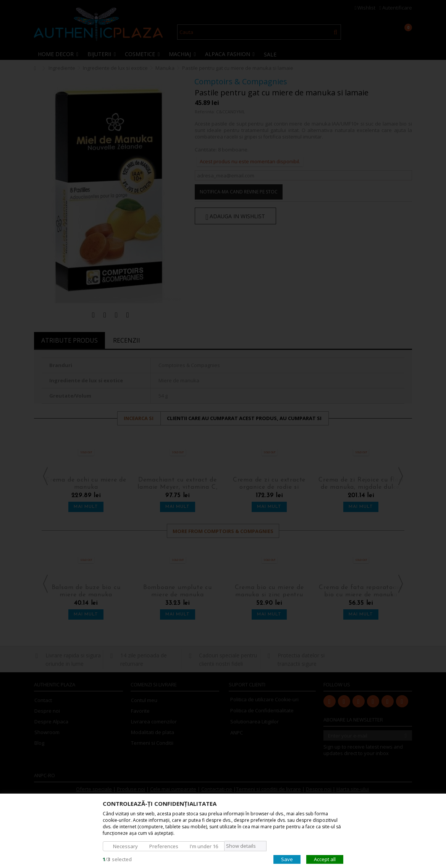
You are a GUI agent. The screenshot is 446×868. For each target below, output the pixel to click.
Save (287, 859)
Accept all (325, 859)
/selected (117, 859)
